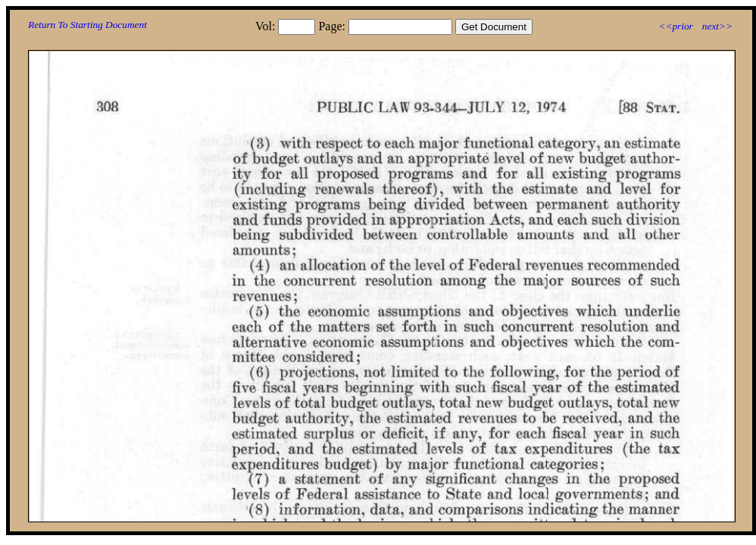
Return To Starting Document (87, 25)
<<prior (675, 26)
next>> (717, 26)
